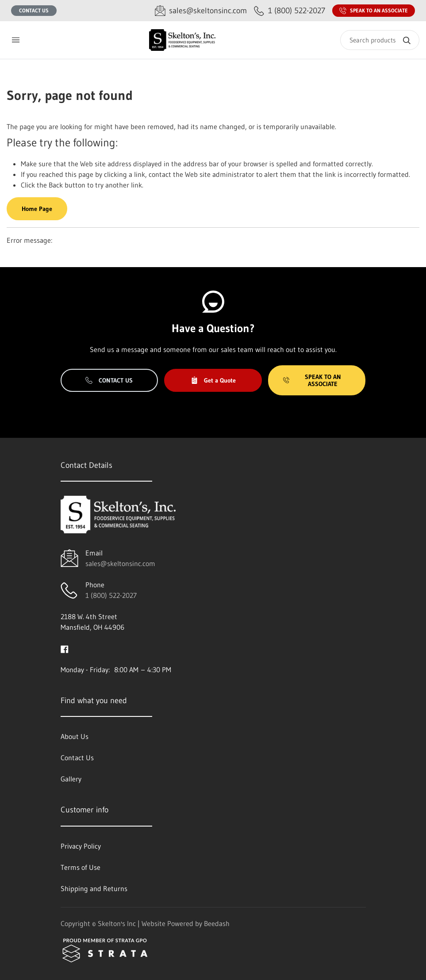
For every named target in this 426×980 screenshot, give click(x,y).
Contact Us (34, 10)
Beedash (217, 923)
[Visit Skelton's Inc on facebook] (65, 648)
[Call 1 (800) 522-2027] (290, 11)
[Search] (380, 40)
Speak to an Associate (374, 11)
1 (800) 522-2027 (111, 595)
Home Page (37, 209)
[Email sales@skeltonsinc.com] (201, 11)
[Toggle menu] (15, 40)
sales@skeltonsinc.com (120, 563)
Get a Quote (213, 380)
